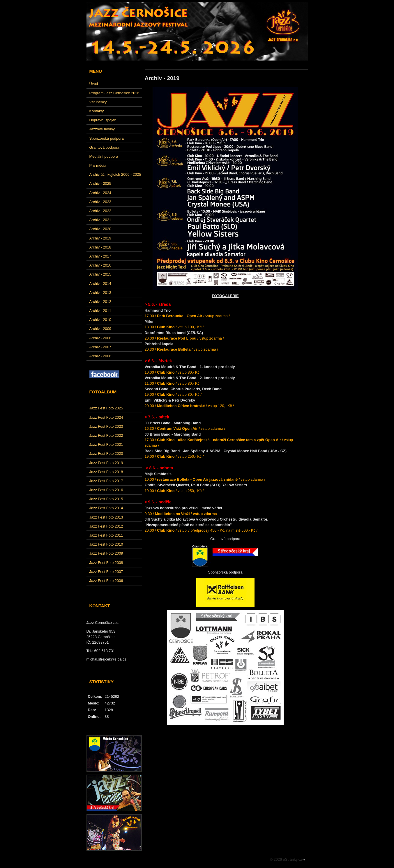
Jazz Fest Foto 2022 (106, 435)
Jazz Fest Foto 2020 (106, 453)
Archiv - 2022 (100, 211)
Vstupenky (98, 102)
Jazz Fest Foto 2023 (106, 426)
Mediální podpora (104, 156)
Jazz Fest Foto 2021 (106, 444)
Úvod (94, 84)
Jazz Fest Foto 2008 (106, 563)
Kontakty (97, 111)
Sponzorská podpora (107, 138)
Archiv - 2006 (100, 356)
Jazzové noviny (102, 129)
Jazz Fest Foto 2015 (106, 499)
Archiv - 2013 (100, 293)
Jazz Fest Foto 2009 (106, 553)
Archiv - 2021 (100, 220)
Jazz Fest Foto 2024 (106, 417)
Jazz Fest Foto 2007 (106, 572)
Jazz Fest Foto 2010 (106, 544)
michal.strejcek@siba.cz (106, 659)
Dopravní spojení (104, 120)
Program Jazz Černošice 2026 (114, 93)
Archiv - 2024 (100, 193)
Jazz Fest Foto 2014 (106, 508)
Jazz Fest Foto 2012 (106, 526)
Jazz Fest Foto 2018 (106, 472)
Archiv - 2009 (100, 329)
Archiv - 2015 (100, 274)
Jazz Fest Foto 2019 (106, 463)
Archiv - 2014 (100, 284)
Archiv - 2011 (100, 311)
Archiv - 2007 (100, 347)
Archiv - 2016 (100, 265)
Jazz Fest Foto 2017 (106, 481)
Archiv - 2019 (100, 238)
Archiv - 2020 (100, 229)
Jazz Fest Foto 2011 (106, 535)
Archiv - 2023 (100, 202)
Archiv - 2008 (100, 338)
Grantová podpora (104, 147)
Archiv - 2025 (100, 183)
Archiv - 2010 (100, 320)
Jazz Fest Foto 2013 (106, 517)
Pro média (98, 165)
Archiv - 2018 (100, 247)
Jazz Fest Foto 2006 (106, 581)
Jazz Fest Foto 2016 (106, 490)
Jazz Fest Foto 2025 (106, 408)
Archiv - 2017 (100, 256)
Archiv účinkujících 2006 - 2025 (115, 174)
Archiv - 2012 (100, 302)
